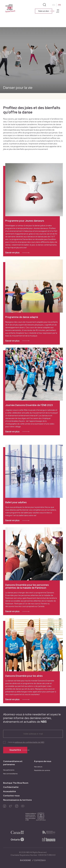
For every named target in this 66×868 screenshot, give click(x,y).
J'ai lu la (26, 742)
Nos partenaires (9, 770)
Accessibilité (10, 791)
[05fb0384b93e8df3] (49, 832)
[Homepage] (10, 8)
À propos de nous (43, 761)
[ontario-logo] (17, 839)
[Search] (44, 5)
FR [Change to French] (60, 5)
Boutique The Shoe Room (16, 783)
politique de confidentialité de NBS (29, 742)
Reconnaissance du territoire (17, 800)
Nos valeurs (38, 767)
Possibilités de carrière (42, 770)
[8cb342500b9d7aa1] (49, 839)
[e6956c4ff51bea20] (33, 818)
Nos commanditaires (10, 774)
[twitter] (11, 807)
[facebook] (5, 807)
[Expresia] (39, 860)
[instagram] (17, 807)
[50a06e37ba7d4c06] (17, 832)
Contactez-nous (11, 796)
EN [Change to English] (54, 5)
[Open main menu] (58, 11)
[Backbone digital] (26, 860)
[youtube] (23, 807)
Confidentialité (11, 787)
